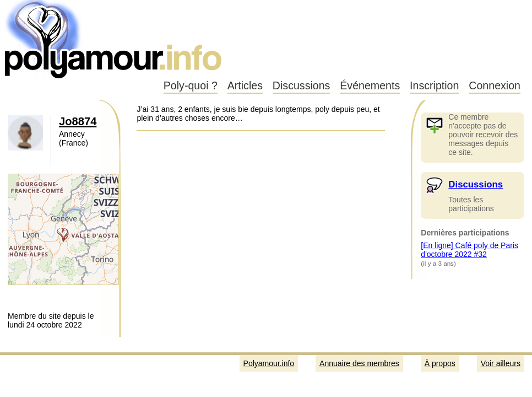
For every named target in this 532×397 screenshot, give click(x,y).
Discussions (302, 85)
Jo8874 (78, 121)
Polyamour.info (114, 39)
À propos (440, 363)
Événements (370, 85)
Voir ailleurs (501, 363)
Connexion (495, 85)
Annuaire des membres (359, 363)
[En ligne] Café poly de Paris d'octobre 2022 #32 (469, 250)
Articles (245, 85)
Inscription (434, 85)
